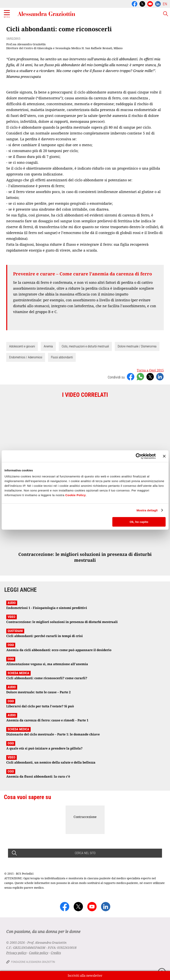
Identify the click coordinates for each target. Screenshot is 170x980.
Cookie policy (39, 953)
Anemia (48, 346)
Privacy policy (16, 953)
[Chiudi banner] (164, 456)
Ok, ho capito (139, 522)
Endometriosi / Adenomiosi (26, 357)
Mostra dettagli (147, 510)
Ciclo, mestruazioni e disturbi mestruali (85, 346)
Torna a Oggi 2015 (150, 370)
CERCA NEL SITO (85, 853)
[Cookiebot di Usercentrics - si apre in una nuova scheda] (138, 456)
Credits (56, 953)
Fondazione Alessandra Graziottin (33, 962)
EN (165, 4)
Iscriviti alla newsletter (85, 976)
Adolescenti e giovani (22, 346)
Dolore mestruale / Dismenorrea (137, 346)
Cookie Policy (75, 495)
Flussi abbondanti (62, 357)
